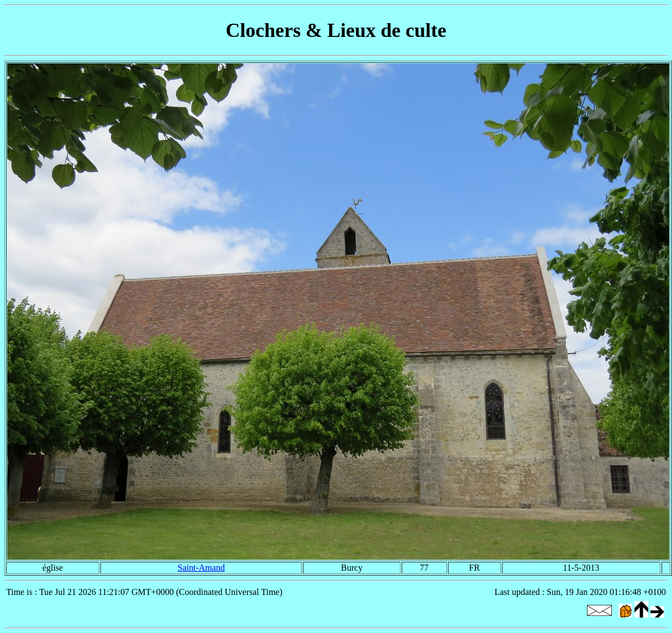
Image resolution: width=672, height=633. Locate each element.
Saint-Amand (201, 568)
